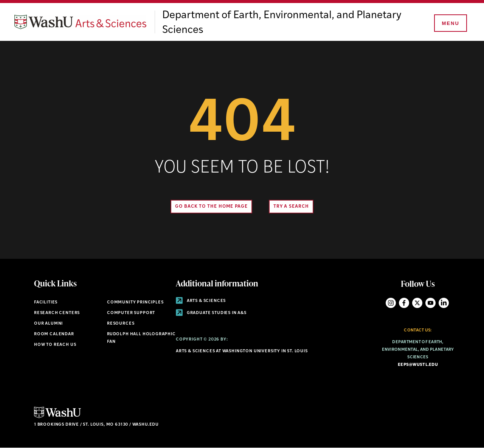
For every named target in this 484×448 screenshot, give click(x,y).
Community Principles (135, 303)
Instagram (391, 303)
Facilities (46, 303)
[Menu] (450, 23)
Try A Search (291, 207)
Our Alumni (48, 324)
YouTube (430, 303)
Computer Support (131, 313)
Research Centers (57, 313)
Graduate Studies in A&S (211, 313)
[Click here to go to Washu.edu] (57, 417)
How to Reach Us (55, 345)
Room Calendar (54, 334)
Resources (121, 324)
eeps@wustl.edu (418, 365)
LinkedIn (444, 303)
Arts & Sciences (201, 301)
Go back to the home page (211, 207)
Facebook (404, 303)
